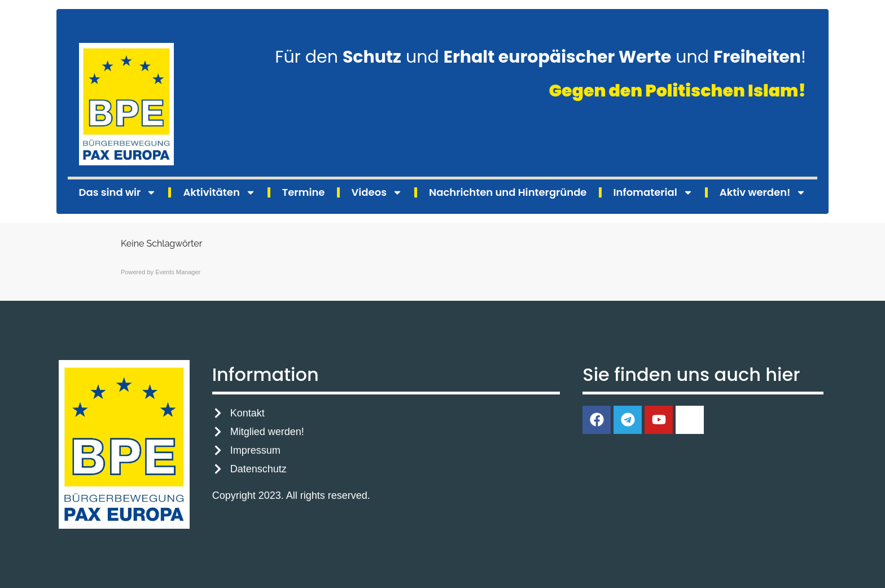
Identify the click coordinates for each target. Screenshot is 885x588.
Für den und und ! (540, 57)
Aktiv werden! (763, 192)
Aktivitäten (219, 192)
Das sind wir (118, 192)
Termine (304, 192)
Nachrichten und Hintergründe (508, 192)
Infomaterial (653, 192)
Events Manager (178, 272)
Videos (377, 192)
